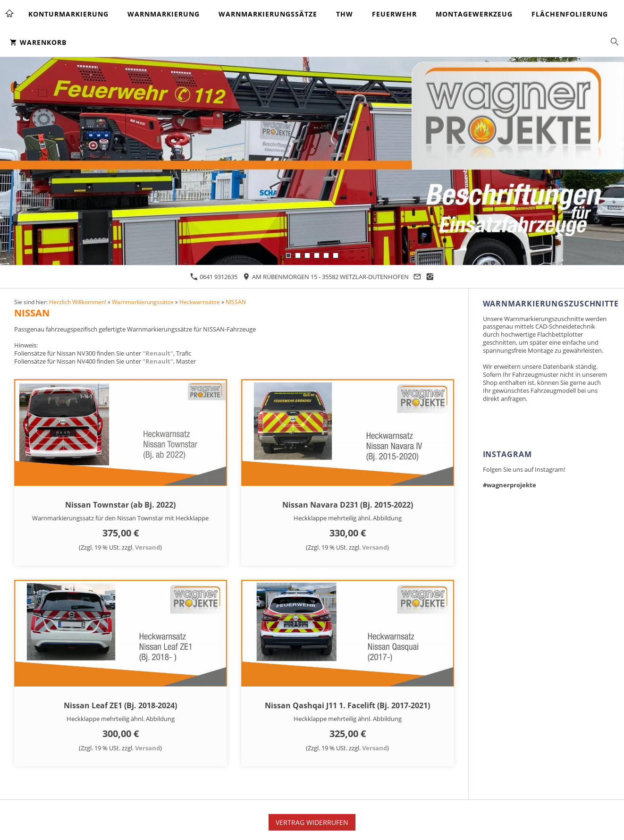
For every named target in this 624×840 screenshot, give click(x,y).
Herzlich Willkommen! (78, 302)
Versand (148, 547)
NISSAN (236, 302)
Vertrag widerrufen (312, 822)
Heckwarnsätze (200, 302)
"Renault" (158, 353)
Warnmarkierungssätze (143, 302)
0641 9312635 (214, 277)
